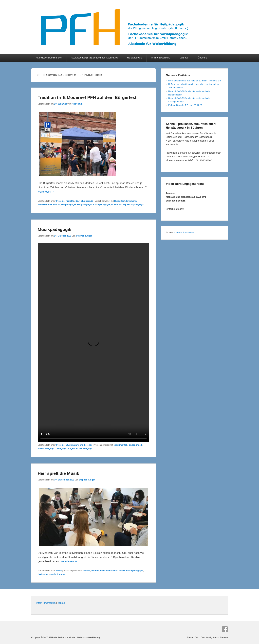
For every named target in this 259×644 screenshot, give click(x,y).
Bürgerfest (120, 201)
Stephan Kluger (84, 236)
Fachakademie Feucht (49, 204)
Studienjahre (72, 445)
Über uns (203, 58)
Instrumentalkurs (109, 571)
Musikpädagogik (55, 229)
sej (124, 204)
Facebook (225, 629)
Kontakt (61, 603)
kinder (132, 445)
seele (53, 574)
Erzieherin (132, 201)
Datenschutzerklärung (89, 637)
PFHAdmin (77, 104)
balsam (86, 571)
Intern (39, 603)
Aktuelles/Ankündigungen (49, 58)
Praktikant (117, 204)
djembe (95, 571)
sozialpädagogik (135, 204)
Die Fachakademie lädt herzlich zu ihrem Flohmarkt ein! (195, 81)
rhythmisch (43, 574)
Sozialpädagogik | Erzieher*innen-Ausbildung (94, 58)
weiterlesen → (46, 192)
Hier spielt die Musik (58, 473)
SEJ (78, 201)
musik (139, 445)
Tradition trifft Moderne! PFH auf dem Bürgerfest (87, 97)
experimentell (120, 445)
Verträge (184, 58)
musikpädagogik (102, 204)
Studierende (87, 201)
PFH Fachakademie (184, 233)
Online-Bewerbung (161, 58)
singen (71, 448)
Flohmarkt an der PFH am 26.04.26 (185, 105)
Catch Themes (220, 637)
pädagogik (61, 448)
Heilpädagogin (85, 204)
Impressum (50, 603)
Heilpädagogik (134, 58)
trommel (61, 574)
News (59, 571)
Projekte (60, 201)
